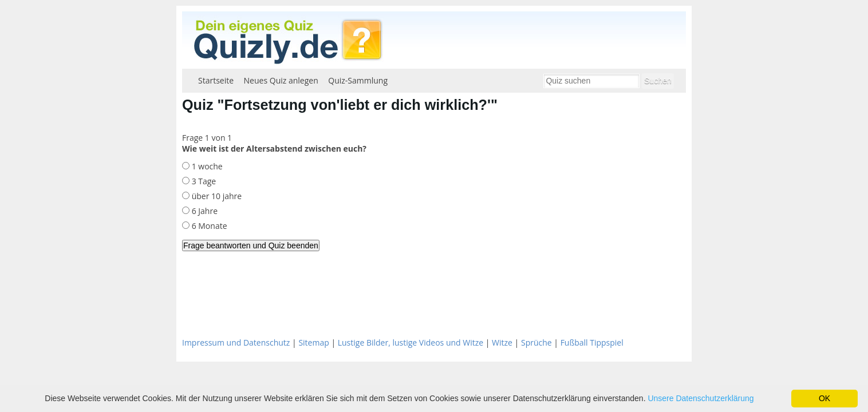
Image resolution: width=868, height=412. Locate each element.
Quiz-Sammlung (358, 80)
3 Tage (203, 181)
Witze (502, 342)
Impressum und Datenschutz (236, 342)
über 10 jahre (216, 196)
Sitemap (313, 342)
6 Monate (208, 226)
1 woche (206, 166)
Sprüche (536, 342)
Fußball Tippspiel (592, 342)
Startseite (216, 80)
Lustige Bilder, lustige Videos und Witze (411, 342)
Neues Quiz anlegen (281, 80)
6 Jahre (204, 211)
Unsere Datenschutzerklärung (701, 398)
